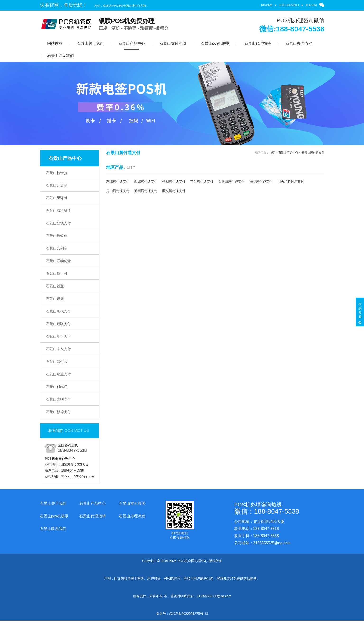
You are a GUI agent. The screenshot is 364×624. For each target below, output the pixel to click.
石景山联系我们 (289, 5)
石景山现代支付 (58, 311)
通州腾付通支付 (146, 191)
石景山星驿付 (57, 198)
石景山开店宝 (57, 185)
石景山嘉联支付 (58, 399)
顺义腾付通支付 (174, 191)
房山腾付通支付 (118, 191)
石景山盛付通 (57, 362)
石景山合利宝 (57, 248)
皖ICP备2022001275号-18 (189, 614)
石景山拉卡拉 (57, 173)
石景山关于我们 (90, 43)
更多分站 (311, 5)
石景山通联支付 (58, 324)
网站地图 (267, 5)
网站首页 (55, 43)
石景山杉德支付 (58, 412)
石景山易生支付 (58, 374)
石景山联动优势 (58, 261)
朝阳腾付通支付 (174, 181)
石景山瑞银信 (57, 236)
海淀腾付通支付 (261, 181)
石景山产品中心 (132, 43)
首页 (272, 153)
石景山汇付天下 (58, 336)
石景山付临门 (57, 387)
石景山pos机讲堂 (215, 43)
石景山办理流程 (299, 43)
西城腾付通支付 (146, 181)
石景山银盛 (55, 299)
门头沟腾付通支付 (291, 181)
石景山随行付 (57, 273)
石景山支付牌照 (173, 43)
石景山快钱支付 (58, 223)
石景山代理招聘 (258, 43)
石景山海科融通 (58, 210)
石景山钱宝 (55, 286)
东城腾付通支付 (118, 181)
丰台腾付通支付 (202, 181)
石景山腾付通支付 (313, 153)
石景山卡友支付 (58, 349)
